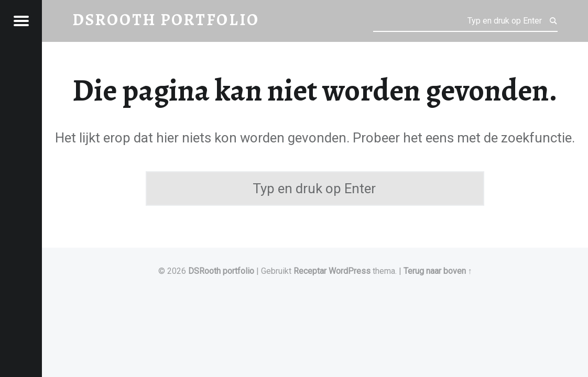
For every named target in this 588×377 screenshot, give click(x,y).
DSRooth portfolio (221, 271)
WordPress (350, 271)
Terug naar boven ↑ (438, 271)
